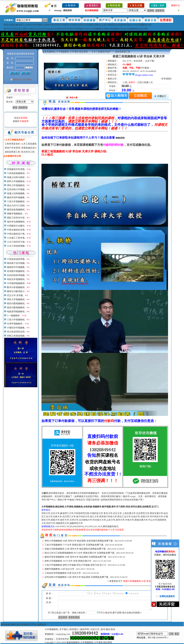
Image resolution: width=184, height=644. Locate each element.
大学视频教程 (51, 629)
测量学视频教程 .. (16, 214)
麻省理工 (20, 25)
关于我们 (64, 629)
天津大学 (59, 25)
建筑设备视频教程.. (16, 210)
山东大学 (43, 29)
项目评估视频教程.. (16, 222)
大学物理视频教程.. (16, 283)
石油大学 (53, 29)
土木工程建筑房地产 (101, 52)
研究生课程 (10, 25)
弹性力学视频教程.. (16, 185)
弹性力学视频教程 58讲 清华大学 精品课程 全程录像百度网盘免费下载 (79, 541)
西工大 (27, 29)
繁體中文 (176, 6)
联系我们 (74, 629)
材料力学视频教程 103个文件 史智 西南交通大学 (68, 561)
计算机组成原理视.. (16, 259)
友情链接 (5, 625)
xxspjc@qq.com (63, 634)
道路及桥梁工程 (12, 152)
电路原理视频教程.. (16, 312)
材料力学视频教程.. (16, 181)
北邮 (121, 25)
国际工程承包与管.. (16, 218)
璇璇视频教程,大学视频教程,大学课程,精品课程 (65, 52)
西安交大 (113, 25)
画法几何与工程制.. (16, 206)
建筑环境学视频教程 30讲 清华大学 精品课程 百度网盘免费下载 (75, 557)
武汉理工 (18, 29)
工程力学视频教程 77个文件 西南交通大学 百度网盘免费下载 (74, 545)
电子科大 (8, 29)
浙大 (76, 25)
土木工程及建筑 (29, 144)
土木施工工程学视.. (16, 238)
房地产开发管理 (12, 148)
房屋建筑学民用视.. (16, 169)
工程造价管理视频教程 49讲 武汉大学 (63, 573)
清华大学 (50, 25)
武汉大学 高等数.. (16, 295)
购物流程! (120, 138)
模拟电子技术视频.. (16, 263)
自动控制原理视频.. (16, 275)
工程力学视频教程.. (16, 202)
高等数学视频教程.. (16, 271)
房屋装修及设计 (29, 148)
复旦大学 (69, 25)
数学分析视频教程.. (16, 287)
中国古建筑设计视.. (16, 234)
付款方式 (95, 629)
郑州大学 (62, 29)
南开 (91, 25)
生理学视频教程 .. (16, 324)
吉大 (126, 29)
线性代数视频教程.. (16, 303)
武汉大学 (84, 25)
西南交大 (82, 29)
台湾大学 (30, 25)
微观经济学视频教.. (16, 267)
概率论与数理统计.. (16, 291)
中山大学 (91, 29)
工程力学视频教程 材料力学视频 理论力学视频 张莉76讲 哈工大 (75, 565)
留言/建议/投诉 (108, 629)
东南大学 (108, 29)
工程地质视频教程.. (16, 173)
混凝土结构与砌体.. (16, 177)
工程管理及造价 (12, 144)
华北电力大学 (130, 25)
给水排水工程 (28, 152)
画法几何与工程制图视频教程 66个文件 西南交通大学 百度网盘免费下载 (80, 553)
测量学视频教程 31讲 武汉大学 (59, 569)
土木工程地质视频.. (16, 246)
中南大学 (72, 29)
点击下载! (150, 61)
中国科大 (40, 25)
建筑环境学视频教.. (16, 197)
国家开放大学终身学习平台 (23, 625)
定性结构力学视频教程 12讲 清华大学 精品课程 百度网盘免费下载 (76, 577)
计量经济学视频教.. (16, 328)
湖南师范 (133, 29)
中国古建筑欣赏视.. (16, 230)
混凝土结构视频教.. (16, 193)
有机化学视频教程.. (16, 279)
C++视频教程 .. (14, 316)
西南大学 (118, 29)
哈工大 (34, 29)
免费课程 (42, 625)
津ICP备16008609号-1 (158, 638)
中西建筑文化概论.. (16, 226)
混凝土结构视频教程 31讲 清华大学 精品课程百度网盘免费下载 (75, 549)
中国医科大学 (145, 25)
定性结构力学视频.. (16, 189)
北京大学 (143, 29)
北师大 (97, 25)
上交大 (105, 25)
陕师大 (100, 29)
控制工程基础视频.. (16, 336)
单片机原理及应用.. (16, 332)
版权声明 (85, 629)
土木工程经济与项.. (16, 242)
